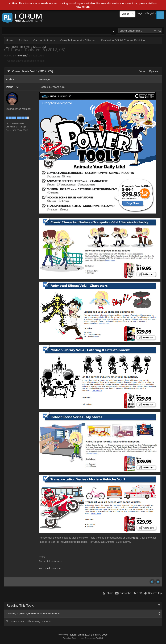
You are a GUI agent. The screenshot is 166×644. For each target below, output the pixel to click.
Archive (23, 40)
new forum (83, 7)
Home (10, 40)
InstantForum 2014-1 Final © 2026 (88, 635)
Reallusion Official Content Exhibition (123, 40)
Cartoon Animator (44, 40)
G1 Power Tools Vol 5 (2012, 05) (26, 47)
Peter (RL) (22, 56)
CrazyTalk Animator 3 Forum (78, 40)
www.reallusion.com (50, 568)
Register (151, 13)
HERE (135, 538)
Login (140, 13)
